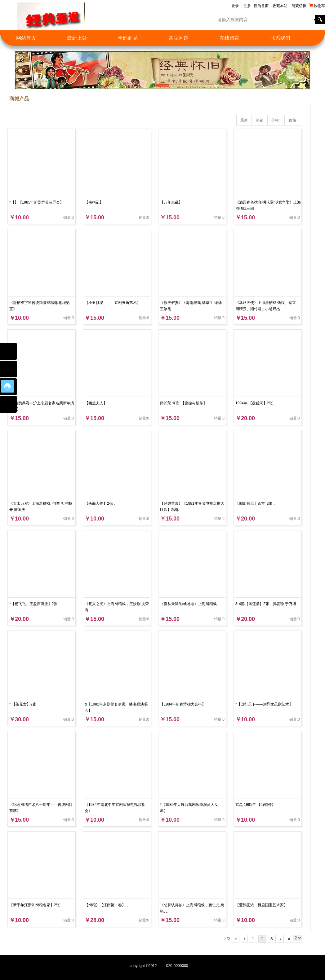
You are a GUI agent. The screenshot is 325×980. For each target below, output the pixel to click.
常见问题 (179, 38)
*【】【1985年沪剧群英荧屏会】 (36, 202)
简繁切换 (299, 6)
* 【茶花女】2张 (23, 704)
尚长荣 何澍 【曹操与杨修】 (183, 403)
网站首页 (26, 38)
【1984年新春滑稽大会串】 (183, 704)
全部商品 (128, 38)
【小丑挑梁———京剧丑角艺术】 (113, 303)
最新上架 (77, 38)
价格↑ (276, 120)
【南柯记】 (94, 202)
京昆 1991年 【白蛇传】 (255, 805)
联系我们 (280, 38)
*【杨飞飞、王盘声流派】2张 (33, 604)
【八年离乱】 (171, 202)
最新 (244, 120)
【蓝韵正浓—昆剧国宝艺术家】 (261, 905)
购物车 (317, 6)
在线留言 (229, 38)
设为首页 (261, 6)
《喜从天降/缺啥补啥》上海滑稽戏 (188, 604)
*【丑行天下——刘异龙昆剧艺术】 (264, 704)
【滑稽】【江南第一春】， (107, 905)
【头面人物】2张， (101, 503)
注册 (247, 6)
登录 (235, 6)
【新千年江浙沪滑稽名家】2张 (35, 905)
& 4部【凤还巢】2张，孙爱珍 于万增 (266, 604)
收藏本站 (280, 6)
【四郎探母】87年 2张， (256, 503)
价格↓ (293, 120)
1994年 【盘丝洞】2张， (256, 403)
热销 (260, 120)
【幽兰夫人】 (96, 403)
